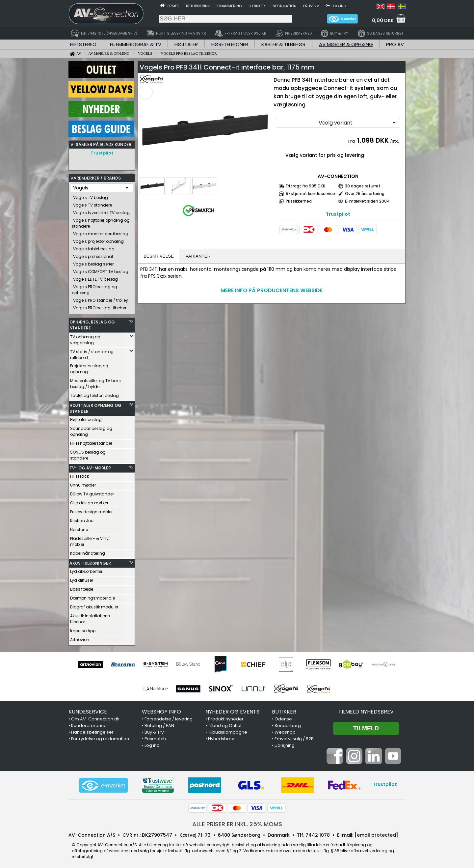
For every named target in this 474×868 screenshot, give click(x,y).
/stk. (395, 141)
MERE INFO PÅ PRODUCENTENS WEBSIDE (272, 290)
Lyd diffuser (82, 579)
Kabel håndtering (88, 552)
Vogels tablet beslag (94, 247)
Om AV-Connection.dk (95, 717)
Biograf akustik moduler (94, 605)
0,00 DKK (383, 20)
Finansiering (230, 6)
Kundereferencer (90, 724)
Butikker (257, 6)
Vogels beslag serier (93, 262)
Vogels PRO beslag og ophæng (94, 288)
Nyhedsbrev (221, 737)
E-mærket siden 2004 (367, 201)
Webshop (285, 730)
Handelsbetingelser (92, 730)
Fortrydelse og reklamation (100, 737)
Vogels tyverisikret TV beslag (101, 211)
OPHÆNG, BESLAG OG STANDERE (92, 323)
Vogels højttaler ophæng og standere (101, 222)
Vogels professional (93, 255)
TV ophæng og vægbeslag (85, 338)
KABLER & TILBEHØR (283, 44)
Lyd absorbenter (86, 570)
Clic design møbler (89, 501)
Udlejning (285, 744)
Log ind (339, 6)
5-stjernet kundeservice (310, 194)
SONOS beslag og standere (88, 453)
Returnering (198, 6)
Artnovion (80, 638)
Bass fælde (82, 588)
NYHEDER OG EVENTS (232, 710)
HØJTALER (186, 44)
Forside (172, 6)
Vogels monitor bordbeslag (101, 232)
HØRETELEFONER (230, 44)
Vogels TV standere (92, 203)
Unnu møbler (83, 483)
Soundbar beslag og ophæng (91, 430)
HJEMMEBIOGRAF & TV (136, 44)
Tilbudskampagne (228, 730)
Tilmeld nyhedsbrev (366, 710)
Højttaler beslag (86, 418)
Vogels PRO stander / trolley (101, 299)
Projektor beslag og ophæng (89, 367)
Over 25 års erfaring (365, 194)
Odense (283, 717)
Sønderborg (288, 724)
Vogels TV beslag (91, 196)
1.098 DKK (373, 140)
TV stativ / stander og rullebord (92, 353)
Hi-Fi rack (79, 475)
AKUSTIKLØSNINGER (90, 561)
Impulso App (83, 629)
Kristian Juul (82, 519)
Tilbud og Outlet (225, 724)
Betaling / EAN (159, 724)
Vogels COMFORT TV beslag (101, 270)
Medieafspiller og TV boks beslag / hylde (95, 382)
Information (284, 6)
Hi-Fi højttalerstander (91, 442)
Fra (352, 141)
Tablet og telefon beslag (94, 394)
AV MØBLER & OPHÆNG (346, 44)
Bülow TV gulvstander (92, 492)
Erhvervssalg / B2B (294, 737)
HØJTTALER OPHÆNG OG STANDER (95, 407)
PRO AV (395, 44)
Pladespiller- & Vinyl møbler (90, 540)
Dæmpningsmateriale (92, 596)
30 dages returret (363, 186)
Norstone (79, 528)
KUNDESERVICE (88, 710)
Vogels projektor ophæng (98, 240)
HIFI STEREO (83, 44)
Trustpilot (102, 153)
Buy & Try (154, 730)
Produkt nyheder (226, 717)
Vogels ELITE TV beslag (95, 278)
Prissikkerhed (299, 201)
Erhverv (311, 6)
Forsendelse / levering (169, 717)
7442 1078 (318, 833)
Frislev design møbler (91, 510)
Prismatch (155, 737)
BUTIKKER (284, 710)
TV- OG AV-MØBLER (90, 466)
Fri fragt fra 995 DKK (305, 186)
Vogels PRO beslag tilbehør (100, 306)
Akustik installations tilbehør (90, 617)
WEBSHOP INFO (161, 710)
